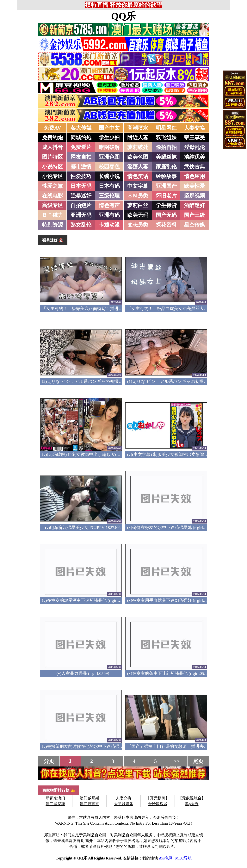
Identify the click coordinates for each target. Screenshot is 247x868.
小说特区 (52, 167)
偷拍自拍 (166, 147)
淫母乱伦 (195, 147)
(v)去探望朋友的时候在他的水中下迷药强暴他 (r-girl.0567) (96, 746)
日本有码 (109, 186)
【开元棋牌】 (158, 798)
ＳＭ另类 (138, 196)
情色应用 (195, 176)
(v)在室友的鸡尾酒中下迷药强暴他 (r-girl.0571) (85, 600)
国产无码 (166, 215)
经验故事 (166, 176)
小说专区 (52, 176)
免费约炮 (52, 138)
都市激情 (81, 167)
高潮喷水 (138, 128)
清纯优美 (195, 157)
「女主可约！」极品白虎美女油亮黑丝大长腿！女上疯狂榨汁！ (187, 309)
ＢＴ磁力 (52, 215)
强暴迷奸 (81, 196)
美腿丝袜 (166, 157)
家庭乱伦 (166, 167)
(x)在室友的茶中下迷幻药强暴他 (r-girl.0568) (168, 673)
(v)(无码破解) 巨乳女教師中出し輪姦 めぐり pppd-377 (92, 454)
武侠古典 (195, 167)
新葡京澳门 (55, 798)
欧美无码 (138, 215)
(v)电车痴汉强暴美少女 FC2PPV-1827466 (83, 527)
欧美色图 (138, 157)
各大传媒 (81, 128)
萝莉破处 (138, 147)
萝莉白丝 (138, 205)
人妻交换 (195, 128)
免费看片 (81, 147)
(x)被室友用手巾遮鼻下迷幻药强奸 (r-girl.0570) (170, 600)
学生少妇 (109, 138)
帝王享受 (195, 138)
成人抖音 (52, 147)
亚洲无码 (81, 215)
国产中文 (109, 128)
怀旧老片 (166, 196)
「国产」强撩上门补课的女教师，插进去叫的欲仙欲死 (178, 746)
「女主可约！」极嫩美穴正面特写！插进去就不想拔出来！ (97, 309)
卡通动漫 (109, 225)
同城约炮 (81, 138)
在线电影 (52, 196)
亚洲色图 (109, 157)
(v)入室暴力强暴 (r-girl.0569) (83, 673)
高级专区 (52, 205)
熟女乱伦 (81, 225)
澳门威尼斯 (90, 798)
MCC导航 (183, 858)
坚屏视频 (195, 196)
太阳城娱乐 (124, 804)
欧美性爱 (195, 186)
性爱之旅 (52, 186)
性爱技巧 (81, 176)
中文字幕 (138, 186)
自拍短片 (81, 205)
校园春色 (109, 167)
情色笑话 (138, 176)
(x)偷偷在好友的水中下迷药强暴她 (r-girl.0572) (170, 527)
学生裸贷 (166, 205)
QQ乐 (124, 16)
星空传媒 (195, 225)
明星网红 (166, 128)
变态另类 (138, 225)
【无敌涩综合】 (192, 798)
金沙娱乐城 (158, 804)
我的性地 (150, 858)
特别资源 (52, 225)
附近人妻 (138, 138)
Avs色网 (166, 858)
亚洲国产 (166, 186)
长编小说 (109, 176)
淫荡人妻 (138, 167)
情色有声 (109, 205)
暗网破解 (109, 147)
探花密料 (166, 225)
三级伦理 (109, 196)
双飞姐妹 (166, 138)
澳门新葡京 (90, 804)
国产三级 (195, 215)
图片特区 (52, 157)
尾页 (198, 761)
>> (177, 761)
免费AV (52, 128)
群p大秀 (192, 804)
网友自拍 (81, 157)
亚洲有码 (109, 215)
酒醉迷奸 (195, 205)
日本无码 (81, 186)
